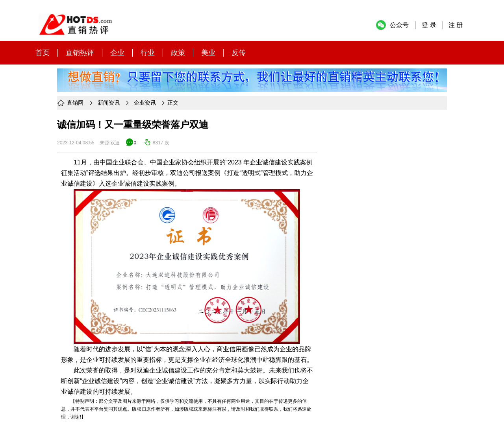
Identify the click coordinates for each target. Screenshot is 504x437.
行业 (148, 53)
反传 (239, 53)
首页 (43, 53)
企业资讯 (145, 103)
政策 (178, 53)
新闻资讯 (109, 103)
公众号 (399, 25)
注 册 (456, 25)
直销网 (75, 103)
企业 (117, 53)
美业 (208, 53)
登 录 (429, 25)
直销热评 (80, 53)
